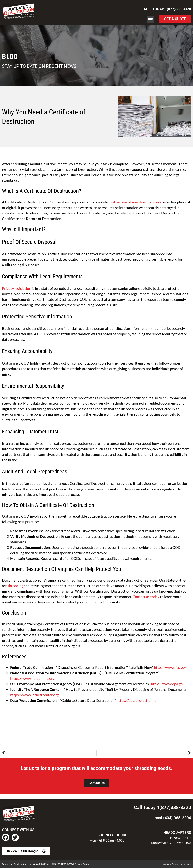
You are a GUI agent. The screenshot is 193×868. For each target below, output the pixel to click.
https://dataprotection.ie (136, 700)
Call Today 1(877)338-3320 (167, 9)
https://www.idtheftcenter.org (34, 695)
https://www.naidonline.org (32, 678)
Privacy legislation (17, 288)
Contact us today (146, 597)
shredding (15, 586)
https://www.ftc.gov (170, 667)
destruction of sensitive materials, (135, 202)
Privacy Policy (82, 864)
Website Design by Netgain (177, 864)
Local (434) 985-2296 (172, 818)
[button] (150, 20)
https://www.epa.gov (168, 684)
